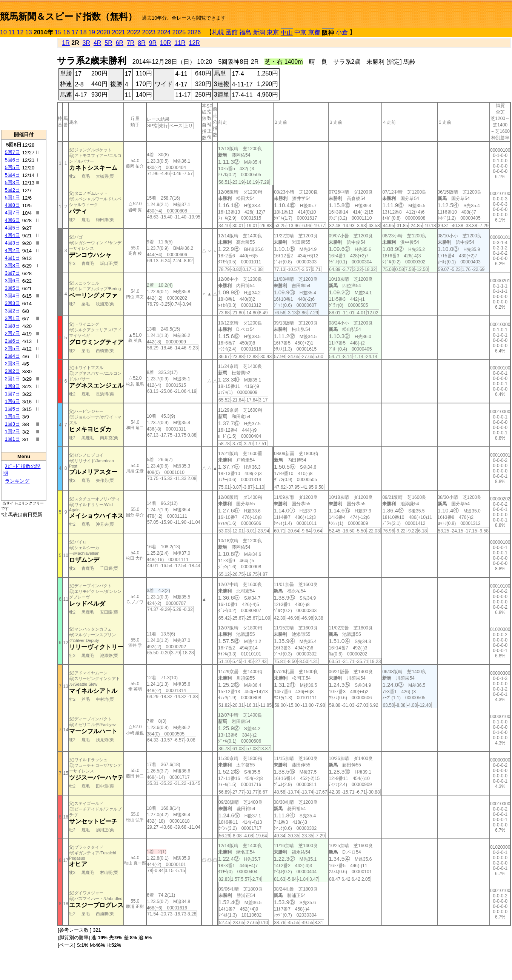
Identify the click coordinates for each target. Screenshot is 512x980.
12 (20, 32)
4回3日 (12, 243)
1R (66, 43)
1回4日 (12, 416)
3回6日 (12, 281)
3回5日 (12, 288)
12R (194, 43)
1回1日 (12, 439)
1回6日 (12, 401)
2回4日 (12, 356)
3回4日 (12, 296)
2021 (118, 32)
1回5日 (12, 409)
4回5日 (12, 228)
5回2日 (12, 190)
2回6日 (12, 341)
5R (108, 43)
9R (153, 43)
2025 (179, 32)
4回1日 (12, 258)
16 (66, 32)
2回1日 (12, 379)
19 (92, 32)
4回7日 (12, 213)
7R (131, 43)
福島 (245, 32)
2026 (194, 32)
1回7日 (12, 394)
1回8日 (12, 386)
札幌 (218, 32)
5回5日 (12, 167)
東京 (273, 32)
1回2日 (12, 432)
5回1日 (12, 198)
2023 (149, 32)
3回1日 (12, 318)
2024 (164, 32)
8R (141, 43)
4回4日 (12, 235)
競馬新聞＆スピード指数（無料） (68, 16)
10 (3, 32)
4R (97, 43)
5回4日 (12, 175)
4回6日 (12, 220)
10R (165, 43)
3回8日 (12, 265)
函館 (232, 32)
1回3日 (12, 424)
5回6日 (12, 160)
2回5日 (12, 348)
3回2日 (12, 311)
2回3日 (12, 364)
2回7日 (12, 333)
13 (29, 32)
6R (120, 43)
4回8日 (12, 205)
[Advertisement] (24, 83)
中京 (300, 32)
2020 (103, 32)
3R (86, 43)
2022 (134, 32)
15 (58, 32)
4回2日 (12, 250)
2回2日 (12, 371)
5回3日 (12, 182)
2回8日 (12, 326)
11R (180, 43)
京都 (314, 32)
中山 (287, 33)
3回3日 (12, 303)
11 (12, 32)
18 (83, 32)
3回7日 (12, 273)
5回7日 (12, 152)
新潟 (259, 32)
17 (75, 32)
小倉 (342, 32)
